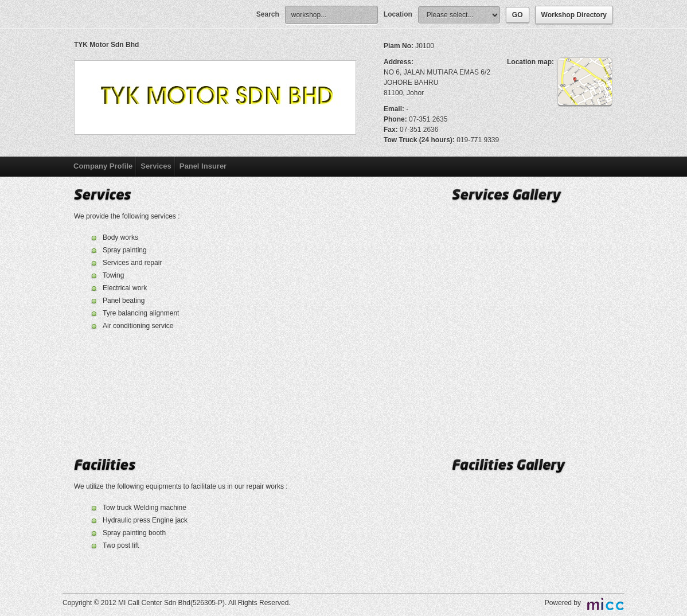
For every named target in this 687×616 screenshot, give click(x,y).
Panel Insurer (203, 166)
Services (156, 166)
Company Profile (103, 166)
